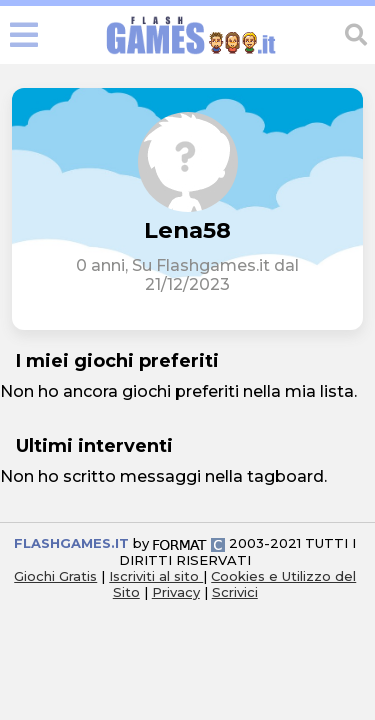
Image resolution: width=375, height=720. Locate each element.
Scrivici (235, 592)
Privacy (176, 592)
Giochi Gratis (55, 576)
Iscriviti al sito (156, 576)
